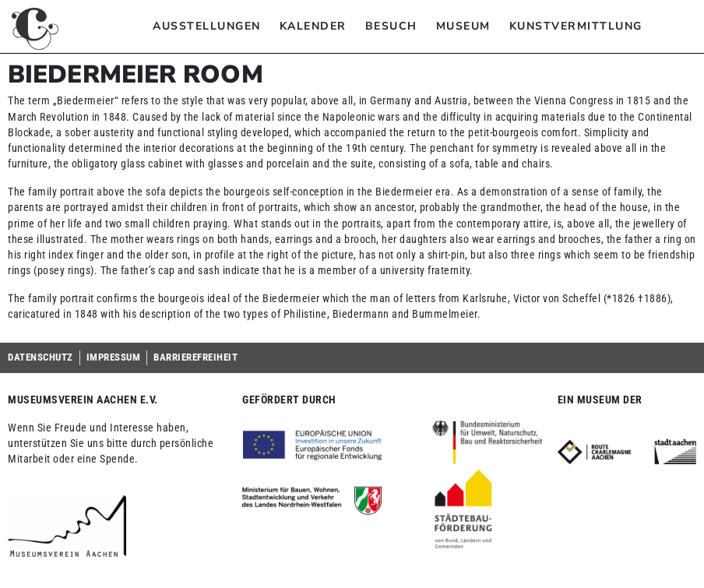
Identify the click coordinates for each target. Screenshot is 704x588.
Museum (463, 26)
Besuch (391, 26)
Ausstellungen (207, 26)
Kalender (313, 26)
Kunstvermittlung (576, 26)
